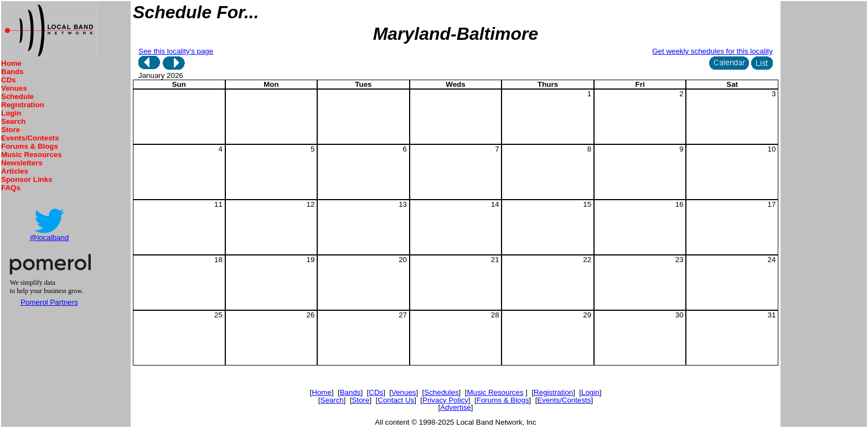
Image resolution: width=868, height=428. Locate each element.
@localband (50, 238)
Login (11, 113)
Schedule (17, 96)
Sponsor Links (27, 179)
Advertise (456, 407)
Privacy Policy (445, 400)
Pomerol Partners (49, 302)
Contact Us (396, 400)
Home (11, 63)
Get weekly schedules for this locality (712, 51)
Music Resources (32, 155)
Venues (14, 88)
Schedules (441, 392)
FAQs (11, 188)
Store (11, 130)
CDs (9, 80)
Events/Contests (30, 138)
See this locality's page (176, 51)
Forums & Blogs (30, 146)
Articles (15, 171)
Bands (12, 72)
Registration (23, 105)
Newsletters (22, 163)
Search (13, 121)
